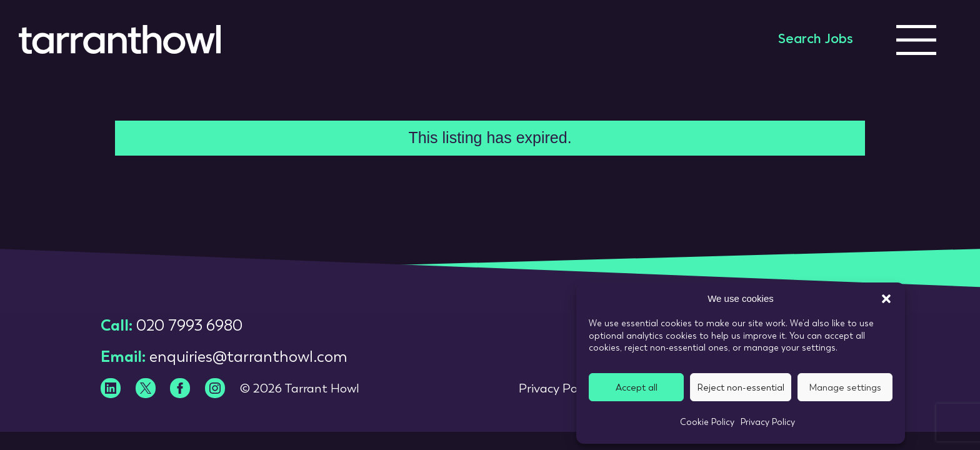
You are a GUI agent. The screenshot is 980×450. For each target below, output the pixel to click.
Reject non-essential (741, 387)
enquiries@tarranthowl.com (248, 357)
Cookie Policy (707, 422)
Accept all (637, 387)
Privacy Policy (768, 422)
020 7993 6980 (189, 325)
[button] (886, 299)
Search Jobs (816, 40)
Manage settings (845, 387)
